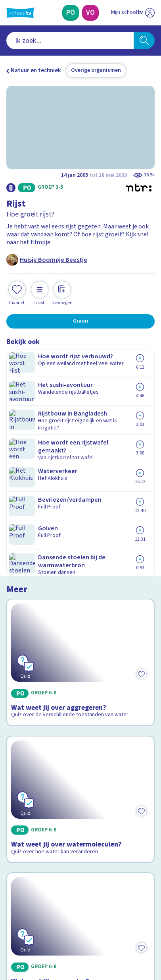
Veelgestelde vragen (38, 790)
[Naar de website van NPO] (150, 13)
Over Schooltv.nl (33, 800)
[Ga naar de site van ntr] (125, 942)
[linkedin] (45, 925)
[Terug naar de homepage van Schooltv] (20, 13)
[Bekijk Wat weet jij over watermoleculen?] (80, 522)
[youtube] (63, 925)
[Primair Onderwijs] (71, 13)
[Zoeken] (144, 41)
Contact (19, 779)
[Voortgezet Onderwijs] (90, 13)
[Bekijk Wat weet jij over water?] (80, 620)
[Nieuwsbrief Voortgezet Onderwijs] (117, 870)
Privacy (18, 811)
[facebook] (10, 925)
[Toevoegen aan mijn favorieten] (17, 292)
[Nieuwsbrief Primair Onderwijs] (44, 870)
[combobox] (70, 41)
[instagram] (28, 925)
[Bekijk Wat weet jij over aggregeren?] (80, 413)
